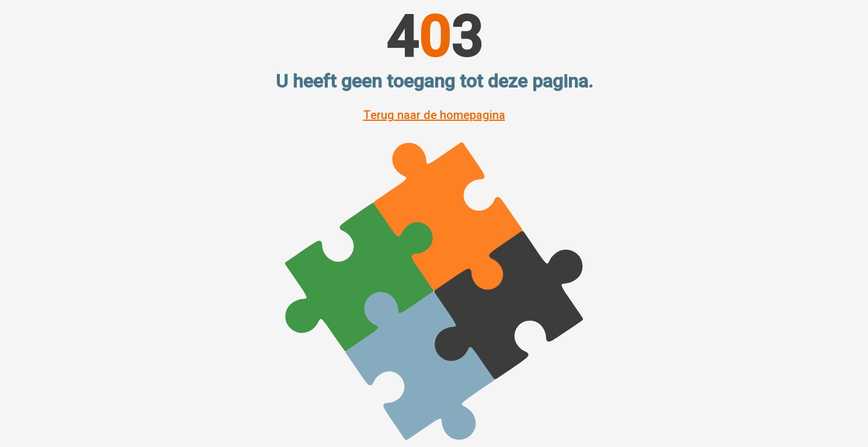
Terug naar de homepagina (434, 115)
